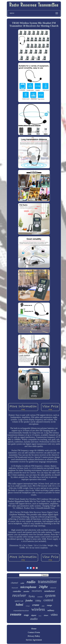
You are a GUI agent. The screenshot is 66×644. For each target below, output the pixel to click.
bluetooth (15, 588)
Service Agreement (34, 640)
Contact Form (34, 632)
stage (26, 615)
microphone (28, 587)
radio (31, 582)
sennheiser (50, 591)
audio (34, 619)
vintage (28, 606)
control (48, 600)
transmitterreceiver (21, 611)
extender (40, 597)
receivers (37, 591)
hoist (40, 616)
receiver (19, 595)
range (50, 605)
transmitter (47, 582)
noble (22, 583)
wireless (38, 609)
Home (34, 629)
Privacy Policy (34, 636)
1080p (38, 601)
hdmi (19, 605)
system (50, 595)
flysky (32, 596)
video (54, 615)
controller (17, 591)
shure (46, 615)
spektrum (19, 601)
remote (16, 614)
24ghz (43, 587)
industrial (53, 588)
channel (14, 583)
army (43, 606)
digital (34, 615)
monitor (26, 591)
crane (36, 605)
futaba (29, 600)
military (51, 610)
